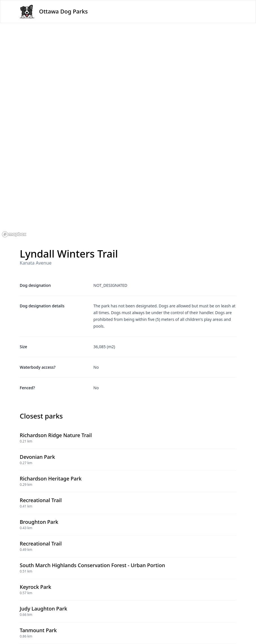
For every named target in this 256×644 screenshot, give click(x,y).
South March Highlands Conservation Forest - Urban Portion (92, 565)
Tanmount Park (38, 630)
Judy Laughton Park (43, 609)
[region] (128, 131)
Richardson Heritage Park (51, 478)
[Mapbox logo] (14, 234)
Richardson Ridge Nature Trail (56, 435)
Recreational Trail (41, 500)
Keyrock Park (36, 587)
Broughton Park (39, 522)
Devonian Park (37, 457)
